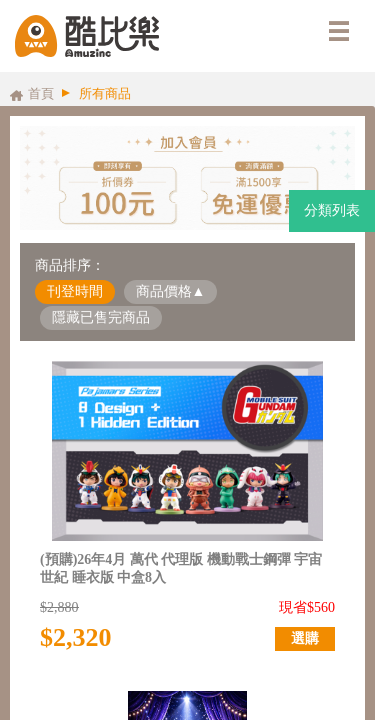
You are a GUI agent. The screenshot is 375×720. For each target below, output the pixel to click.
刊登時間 (75, 291)
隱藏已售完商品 (101, 317)
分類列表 (332, 210)
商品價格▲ (171, 291)
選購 (305, 638)
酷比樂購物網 (87, 36)
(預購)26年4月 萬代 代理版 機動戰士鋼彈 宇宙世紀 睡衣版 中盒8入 (181, 568)
